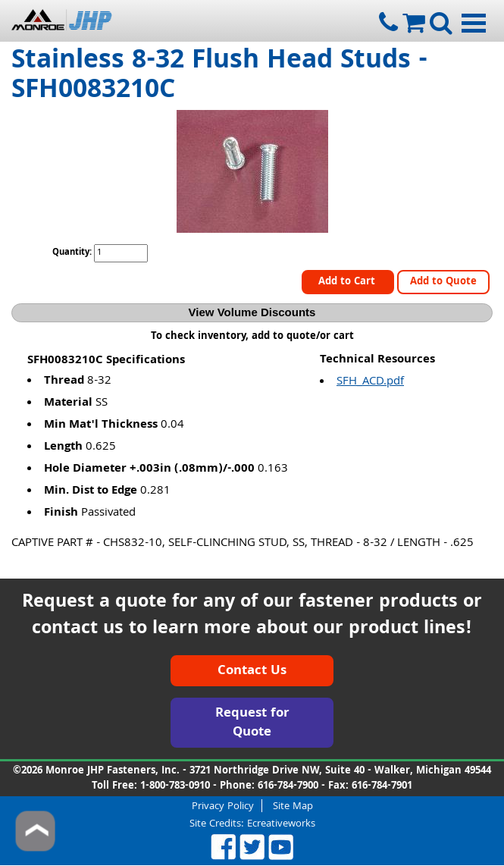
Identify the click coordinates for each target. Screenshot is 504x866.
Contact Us (252, 671)
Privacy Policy (223, 806)
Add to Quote (443, 282)
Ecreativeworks (281, 824)
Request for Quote (252, 724)
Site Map (293, 806)
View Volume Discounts (252, 312)
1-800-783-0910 (175, 786)
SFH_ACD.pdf (370, 382)
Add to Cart (348, 282)
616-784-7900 (288, 786)
